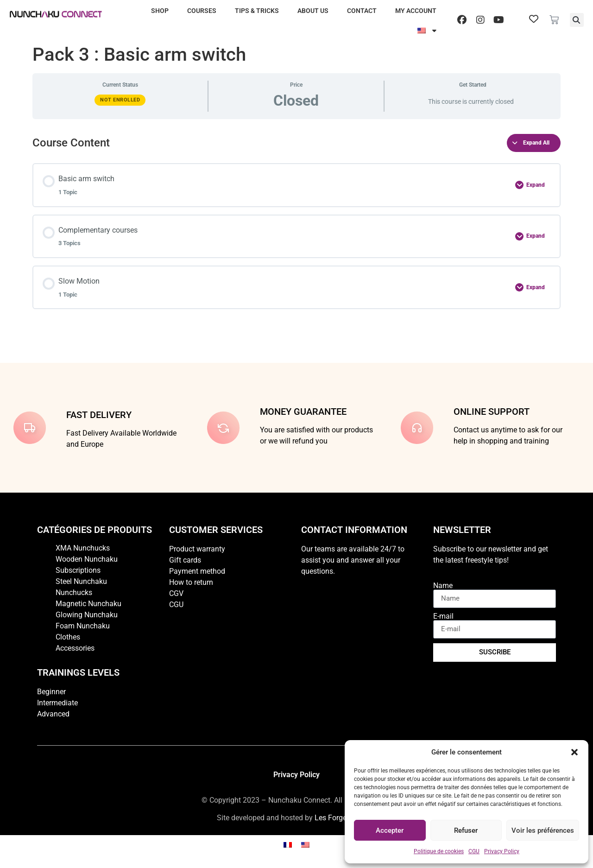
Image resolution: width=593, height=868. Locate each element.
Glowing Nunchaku (87, 615)
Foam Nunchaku (83, 626)
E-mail (443, 616)
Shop (160, 11)
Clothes (68, 637)
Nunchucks (74, 592)
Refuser (466, 830)
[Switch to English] (305, 845)
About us (313, 11)
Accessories (75, 648)
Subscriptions (78, 570)
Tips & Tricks (257, 11)
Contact (362, 11)
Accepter (390, 830)
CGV (176, 593)
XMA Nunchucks (83, 548)
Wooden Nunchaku (87, 559)
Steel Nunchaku (81, 581)
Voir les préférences (543, 830)
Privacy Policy (502, 851)
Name (443, 586)
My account (416, 11)
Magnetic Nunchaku (88, 604)
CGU (474, 851)
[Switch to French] (288, 845)
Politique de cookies (439, 851)
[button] (574, 752)
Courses (202, 11)
